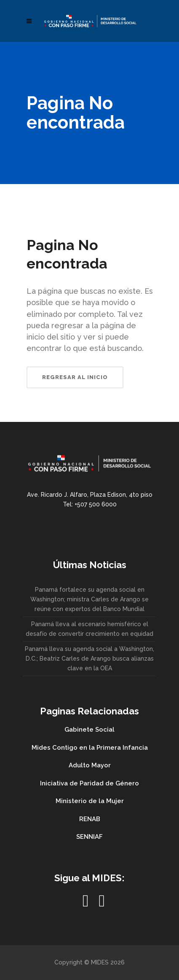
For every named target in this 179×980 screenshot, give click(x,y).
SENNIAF (89, 837)
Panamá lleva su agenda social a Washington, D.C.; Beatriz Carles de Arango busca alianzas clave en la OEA (89, 659)
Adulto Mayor (90, 765)
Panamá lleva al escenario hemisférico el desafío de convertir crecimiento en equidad (89, 629)
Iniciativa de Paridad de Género (89, 783)
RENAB (90, 819)
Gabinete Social (89, 730)
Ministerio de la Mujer (90, 801)
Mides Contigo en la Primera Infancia (90, 748)
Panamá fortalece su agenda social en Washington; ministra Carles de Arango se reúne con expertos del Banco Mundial (89, 599)
